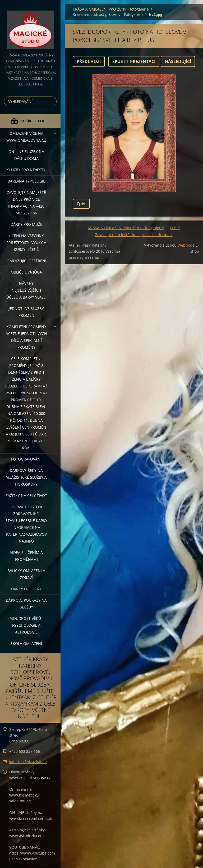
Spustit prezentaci (134, 61)
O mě (175, 228)
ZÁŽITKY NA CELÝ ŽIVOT (26, 495)
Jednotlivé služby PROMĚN (26, 312)
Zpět (81, 204)
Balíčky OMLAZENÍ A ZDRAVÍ (26, 574)
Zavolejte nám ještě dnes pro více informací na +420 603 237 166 (26, 203)
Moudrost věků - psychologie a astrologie (26, 625)
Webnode (186, 245)
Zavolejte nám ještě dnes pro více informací (134, 235)
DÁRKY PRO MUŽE (26, 224)
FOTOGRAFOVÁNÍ (26, 459)
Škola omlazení (26, 643)
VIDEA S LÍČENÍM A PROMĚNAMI (26, 556)
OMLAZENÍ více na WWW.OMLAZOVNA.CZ (26, 137)
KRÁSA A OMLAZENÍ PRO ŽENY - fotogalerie (111, 9)
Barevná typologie (26, 181)
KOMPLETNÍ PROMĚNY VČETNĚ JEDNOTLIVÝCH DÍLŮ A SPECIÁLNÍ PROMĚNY (26, 337)
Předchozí (89, 61)
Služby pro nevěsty (26, 170)
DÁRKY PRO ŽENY (26, 589)
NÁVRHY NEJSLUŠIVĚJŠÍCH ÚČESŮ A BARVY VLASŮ (26, 290)
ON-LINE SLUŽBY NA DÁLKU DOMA (26, 155)
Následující (178, 61)
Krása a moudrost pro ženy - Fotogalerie (108, 14)
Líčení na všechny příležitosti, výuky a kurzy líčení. (26, 243)
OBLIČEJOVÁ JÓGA (26, 272)
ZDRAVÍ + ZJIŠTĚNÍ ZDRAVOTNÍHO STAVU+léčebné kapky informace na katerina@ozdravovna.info (26, 524)
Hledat (52, 101)
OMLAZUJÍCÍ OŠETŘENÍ (26, 261)
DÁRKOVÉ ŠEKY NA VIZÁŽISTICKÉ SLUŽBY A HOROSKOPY (26, 477)
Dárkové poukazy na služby (26, 604)
